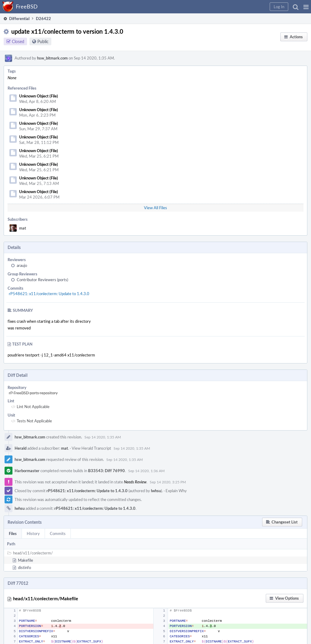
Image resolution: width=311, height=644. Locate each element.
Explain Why (176, 491)
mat (23, 228)
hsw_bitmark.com (52, 58)
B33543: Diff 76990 (106, 471)
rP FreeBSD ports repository (33, 393)
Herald (21, 448)
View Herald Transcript (91, 448)
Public (43, 41)
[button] (306, 7)
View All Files (155, 208)
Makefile (26, 560)
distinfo (24, 567)
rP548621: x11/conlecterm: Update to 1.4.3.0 (49, 294)
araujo (22, 265)
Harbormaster (27, 471)
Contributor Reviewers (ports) (42, 280)
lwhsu (156, 491)
